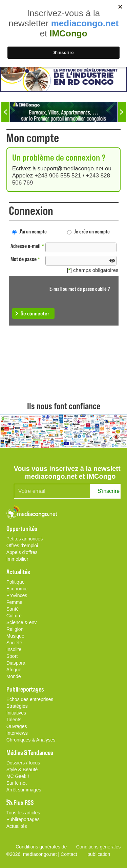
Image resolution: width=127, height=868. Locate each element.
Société (14, 643)
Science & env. (22, 622)
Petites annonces (25, 539)
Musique (15, 636)
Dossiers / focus (23, 763)
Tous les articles (23, 813)
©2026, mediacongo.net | (34, 854)
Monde (14, 676)
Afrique (14, 670)
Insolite (14, 649)
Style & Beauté (22, 769)
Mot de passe (25, 259)
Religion (15, 629)
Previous (5, 112)
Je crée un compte (92, 231)
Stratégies (17, 706)
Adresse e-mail (27, 246)
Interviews (17, 733)
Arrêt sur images (24, 790)
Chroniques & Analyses (31, 740)
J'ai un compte (33, 231)
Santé (13, 609)
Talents (14, 720)
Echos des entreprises (30, 699)
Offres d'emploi (22, 545)
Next (122, 112)
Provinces (17, 595)
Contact (69, 854)
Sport (12, 656)
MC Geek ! (18, 776)
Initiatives (16, 713)
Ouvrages (17, 726)
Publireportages (23, 819)
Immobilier (17, 559)
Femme (14, 602)
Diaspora (16, 663)
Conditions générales (99, 847)
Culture (14, 616)
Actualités (17, 826)
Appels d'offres (22, 552)
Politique (16, 582)
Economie (17, 589)
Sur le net (17, 783)
